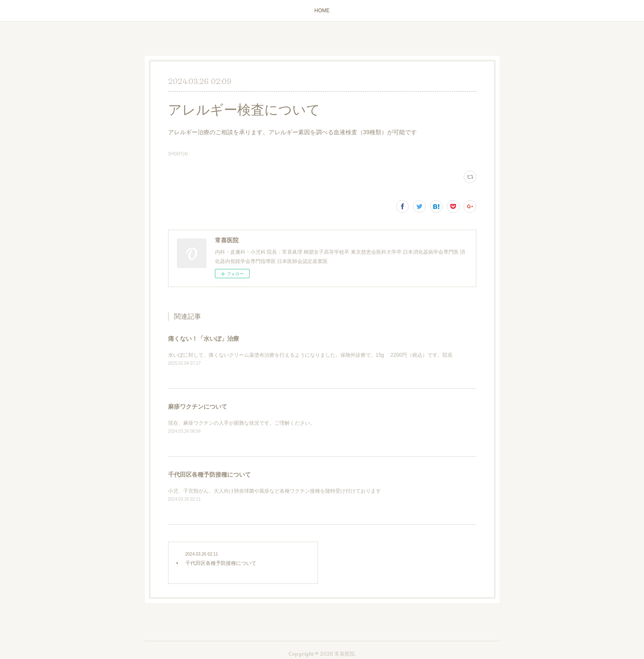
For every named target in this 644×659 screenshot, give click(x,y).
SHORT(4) (178, 154)
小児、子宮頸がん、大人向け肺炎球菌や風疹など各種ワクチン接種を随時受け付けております (274, 491)
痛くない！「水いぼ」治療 (204, 339)
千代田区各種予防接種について (209, 475)
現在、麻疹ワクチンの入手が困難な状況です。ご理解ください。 (242, 423)
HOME (322, 11)
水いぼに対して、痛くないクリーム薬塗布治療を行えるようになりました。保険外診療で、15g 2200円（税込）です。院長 (310, 355)
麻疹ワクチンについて (198, 407)
